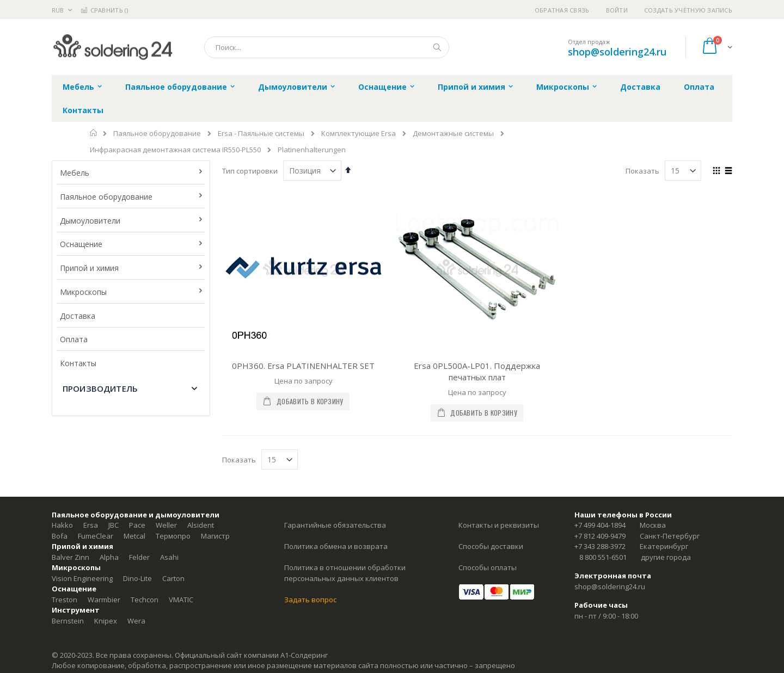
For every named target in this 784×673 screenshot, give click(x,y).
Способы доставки (491, 546)
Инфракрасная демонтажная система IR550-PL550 (175, 150)
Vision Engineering (82, 578)
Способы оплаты (488, 567)
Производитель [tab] (100, 388)
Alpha (109, 557)
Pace (137, 525)
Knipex (106, 621)
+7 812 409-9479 (600, 536)
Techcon (145, 600)
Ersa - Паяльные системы (261, 134)
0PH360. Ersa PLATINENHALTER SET (303, 366)
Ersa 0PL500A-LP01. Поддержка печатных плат (477, 371)
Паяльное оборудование (157, 134)
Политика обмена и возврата (336, 546)
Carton (173, 578)
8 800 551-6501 (603, 557)
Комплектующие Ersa (359, 134)
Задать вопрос (310, 600)
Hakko (62, 525)
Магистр (215, 536)
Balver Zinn (71, 557)
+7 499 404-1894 (600, 525)
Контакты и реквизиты (499, 525)
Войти (617, 10)
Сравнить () (104, 10)
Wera (136, 621)
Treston (65, 600)
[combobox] (327, 47)
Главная (94, 133)
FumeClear (96, 536)
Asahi (169, 557)
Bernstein (68, 621)
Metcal (134, 536)
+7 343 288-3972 (600, 546)
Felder (139, 557)
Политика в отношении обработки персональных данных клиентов (345, 573)
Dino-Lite (137, 578)
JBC (114, 525)
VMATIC (181, 600)
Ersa (91, 525)
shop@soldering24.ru (617, 52)
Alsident (201, 525)
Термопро (173, 536)
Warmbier (104, 600)
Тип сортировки (250, 171)
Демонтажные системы (453, 134)
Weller (166, 525)
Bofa (60, 536)
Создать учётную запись (688, 10)
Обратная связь (562, 10)
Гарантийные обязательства (335, 525)
